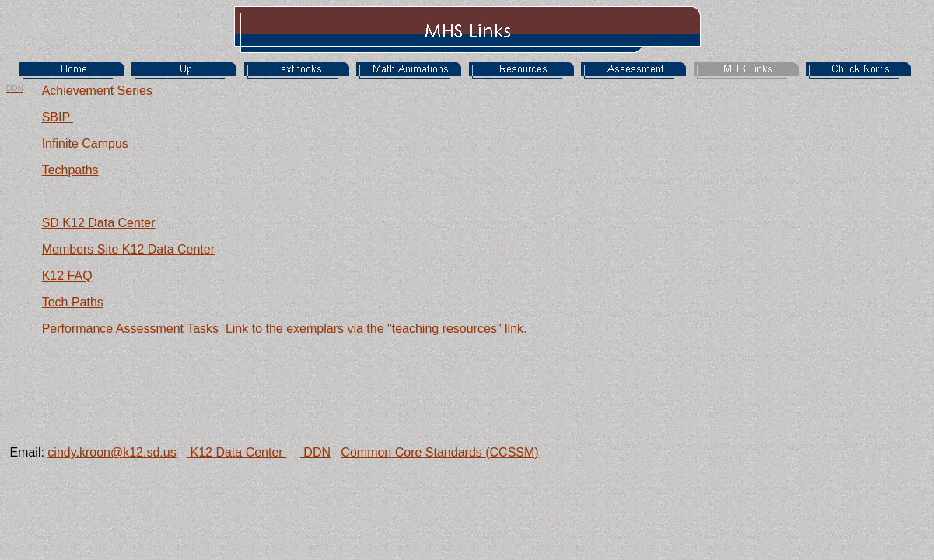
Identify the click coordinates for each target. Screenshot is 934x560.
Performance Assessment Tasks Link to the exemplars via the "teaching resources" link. (285, 329)
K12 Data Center (236, 452)
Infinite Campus (85, 143)
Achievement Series (97, 91)
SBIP (58, 117)
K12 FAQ (67, 276)
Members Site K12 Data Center (128, 249)
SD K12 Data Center (99, 223)
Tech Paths (73, 302)
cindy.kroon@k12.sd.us (112, 452)
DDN (315, 452)
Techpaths (70, 170)
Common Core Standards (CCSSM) (439, 452)
